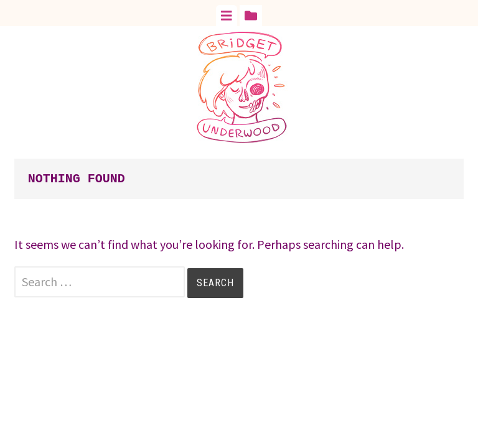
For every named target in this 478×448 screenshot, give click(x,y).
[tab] (227, 16)
